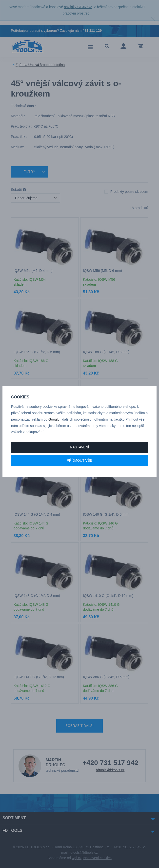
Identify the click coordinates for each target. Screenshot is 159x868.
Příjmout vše (79, 460)
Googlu (54, 419)
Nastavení (79, 447)
